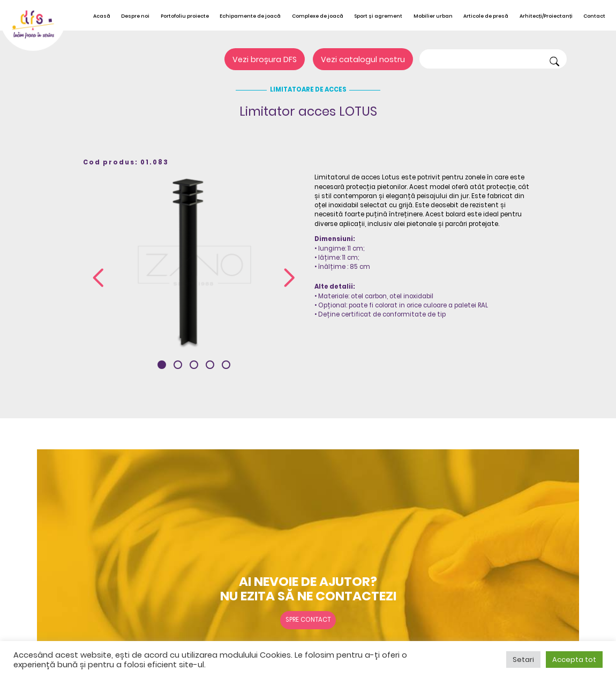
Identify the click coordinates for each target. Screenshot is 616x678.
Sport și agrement (378, 16)
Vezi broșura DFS (265, 59)
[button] (162, 365)
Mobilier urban (433, 16)
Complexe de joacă (318, 16)
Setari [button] (523, 660)
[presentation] (98, 279)
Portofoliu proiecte (185, 16)
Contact (594, 16)
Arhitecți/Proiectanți (546, 16)
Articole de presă (486, 16)
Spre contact (308, 620)
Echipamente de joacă (250, 16)
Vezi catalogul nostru (363, 59)
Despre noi (135, 16)
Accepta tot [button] (574, 660)
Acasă (102, 16)
